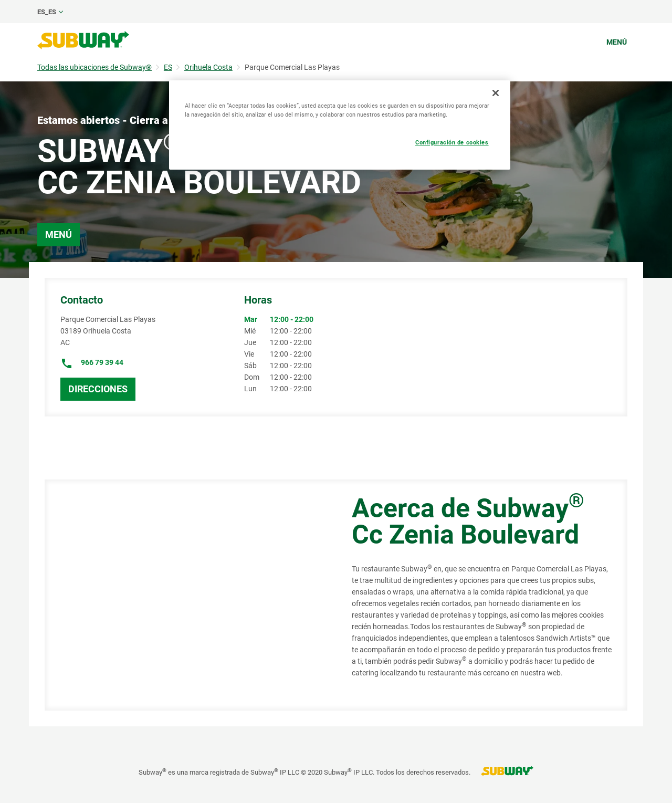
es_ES (47, 12)
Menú (617, 42)
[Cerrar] (496, 93)
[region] (340, 125)
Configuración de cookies (452, 142)
